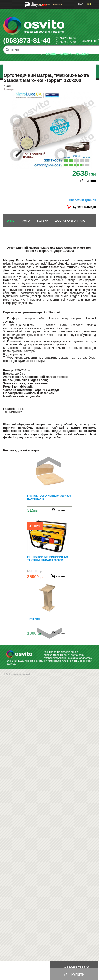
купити (91, 181)
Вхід (40, 5)
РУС (81, 5)
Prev (49, 462)
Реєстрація (54, 5)
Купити (60, 510)
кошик (51, 53)
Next (49, 633)
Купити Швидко (84, 207)
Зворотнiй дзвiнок (82, 200)
